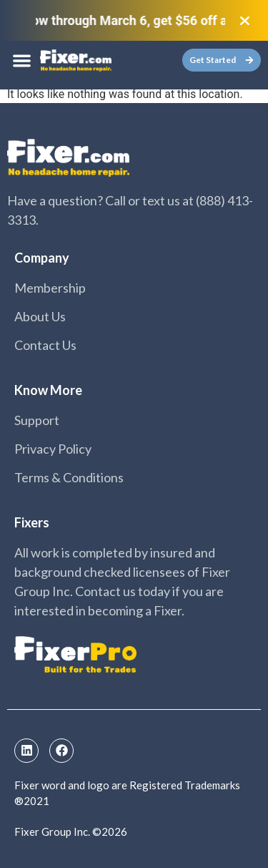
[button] (22, 60)
